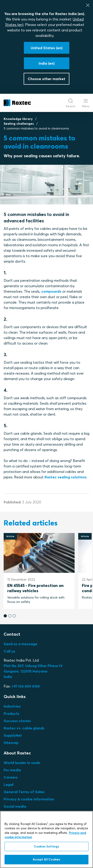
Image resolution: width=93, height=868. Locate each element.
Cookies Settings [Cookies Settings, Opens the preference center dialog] (46, 846)
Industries (12, 706)
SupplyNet (13, 735)
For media (12, 770)
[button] (5, 616)
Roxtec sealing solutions (66, 477)
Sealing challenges (19, 124)
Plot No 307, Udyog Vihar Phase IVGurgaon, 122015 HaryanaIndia (33, 671)
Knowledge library (18, 119)
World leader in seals (22, 763)
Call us (9, 651)
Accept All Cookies (46, 859)
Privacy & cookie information (29, 799)
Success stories (17, 721)
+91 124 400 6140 (26, 686)
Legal (9, 784)
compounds (51, 291)
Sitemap (11, 743)
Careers (11, 777)
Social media (15, 806)
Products (11, 713)
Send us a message (20, 644)
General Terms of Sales (24, 792)
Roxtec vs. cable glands (24, 728)
